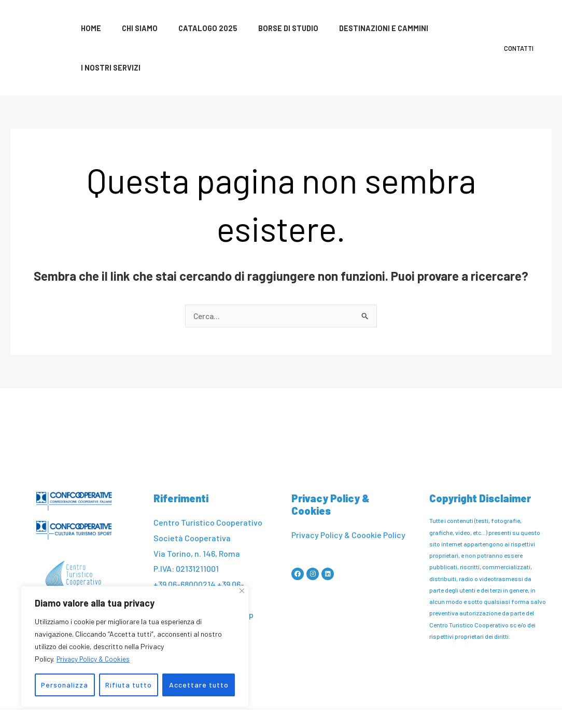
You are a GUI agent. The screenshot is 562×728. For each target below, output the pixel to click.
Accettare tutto (199, 685)
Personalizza (65, 685)
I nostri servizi (447, 29)
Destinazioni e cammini (358, 29)
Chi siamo (131, 29)
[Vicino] (242, 591)
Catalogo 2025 (193, 29)
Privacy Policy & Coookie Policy (348, 496)
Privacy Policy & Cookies (95, 659)
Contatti (522, 29)
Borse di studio (268, 29)
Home (88, 29)
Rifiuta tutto (129, 685)
